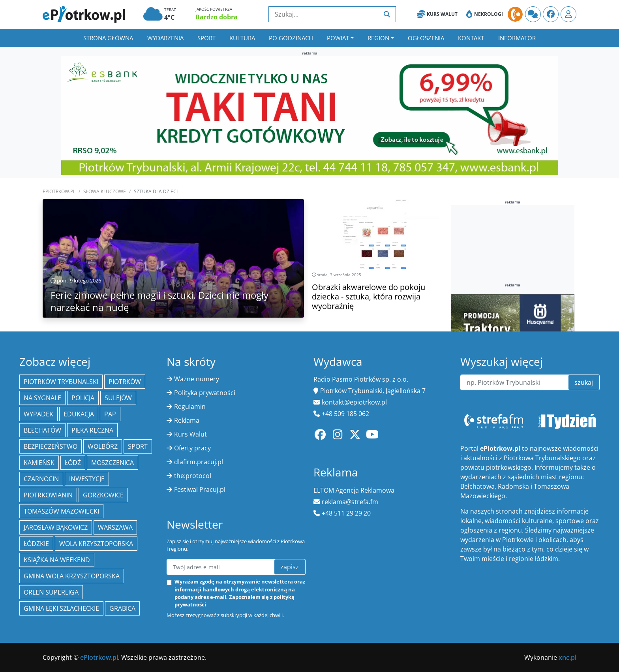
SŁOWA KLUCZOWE (105, 191)
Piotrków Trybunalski (61, 382)
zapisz (290, 567)
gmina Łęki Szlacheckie (61, 608)
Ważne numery (197, 379)
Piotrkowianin (48, 495)
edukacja (79, 414)
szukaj (584, 382)
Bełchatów (42, 430)
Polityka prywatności (205, 393)
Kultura (242, 38)
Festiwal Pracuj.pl (200, 489)
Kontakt (471, 38)
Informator (517, 38)
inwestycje (87, 479)
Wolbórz (103, 446)
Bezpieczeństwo (51, 446)
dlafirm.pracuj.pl (199, 462)
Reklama (187, 420)
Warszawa (115, 527)
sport (138, 446)
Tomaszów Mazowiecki (61, 511)
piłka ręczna (92, 430)
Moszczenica (113, 463)
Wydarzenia (165, 38)
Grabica (122, 608)
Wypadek (38, 414)
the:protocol (193, 476)
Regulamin (190, 407)
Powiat (338, 38)
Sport (206, 38)
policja (83, 398)
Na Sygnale (42, 398)
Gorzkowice (103, 495)
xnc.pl (567, 657)
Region (378, 38)
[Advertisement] (513, 261)
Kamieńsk (39, 463)
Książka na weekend (57, 560)
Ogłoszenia (426, 38)
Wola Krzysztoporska (96, 544)
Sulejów (118, 398)
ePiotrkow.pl (59, 191)
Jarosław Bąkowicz (56, 527)
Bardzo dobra (217, 17)
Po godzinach (291, 38)
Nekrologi (485, 14)
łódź (73, 463)
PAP (110, 414)
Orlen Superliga (51, 592)
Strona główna (108, 38)
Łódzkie (36, 544)
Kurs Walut (437, 14)
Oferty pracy (192, 448)
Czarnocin (41, 479)
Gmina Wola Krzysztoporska (72, 576)
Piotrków (125, 382)
